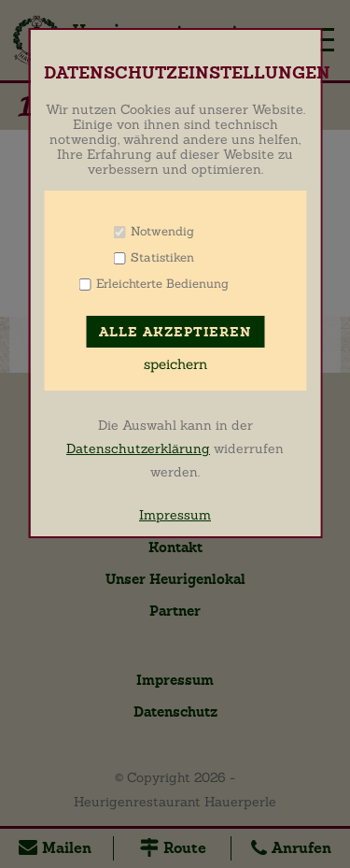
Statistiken (162, 257)
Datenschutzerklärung (138, 448)
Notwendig (162, 231)
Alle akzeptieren (175, 332)
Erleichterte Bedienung (162, 284)
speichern (175, 364)
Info (218, 231)
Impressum (175, 515)
